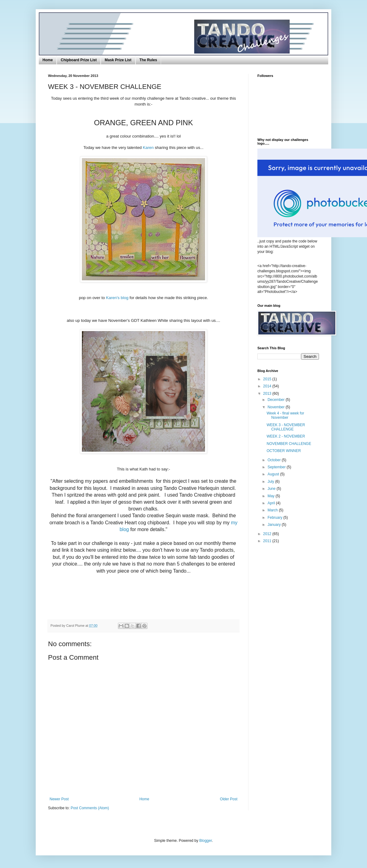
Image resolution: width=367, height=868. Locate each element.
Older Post (229, 799)
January (275, 525)
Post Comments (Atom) (90, 808)
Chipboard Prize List (79, 60)
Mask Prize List (118, 60)
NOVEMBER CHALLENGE (289, 444)
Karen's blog (117, 298)
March (273, 510)
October (275, 460)
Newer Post (59, 799)
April (272, 503)
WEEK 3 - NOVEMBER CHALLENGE (286, 427)
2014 (268, 386)
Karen (148, 148)
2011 (268, 541)
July (271, 482)
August (274, 474)
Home (48, 60)
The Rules (148, 60)
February (275, 518)
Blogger (206, 841)
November (277, 407)
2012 (268, 534)
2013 (268, 394)
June (272, 489)
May (272, 496)
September (277, 467)
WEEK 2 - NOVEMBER (286, 436)
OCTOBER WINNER (284, 451)
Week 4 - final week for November (285, 415)
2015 (268, 379)
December (277, 400)
